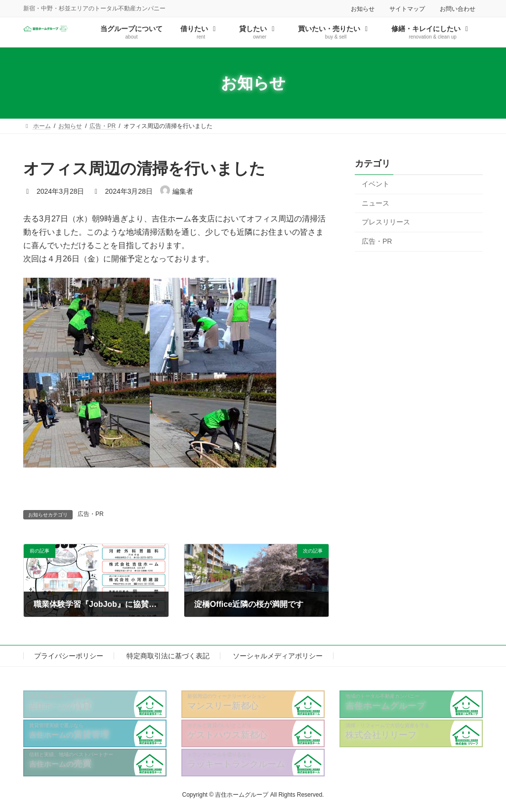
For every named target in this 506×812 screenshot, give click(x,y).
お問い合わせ (458, 9)
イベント (376, 184)
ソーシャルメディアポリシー (278, 656)
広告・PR (91, 514)
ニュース (376, 203)
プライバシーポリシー (69, 656)
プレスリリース (386, 222)
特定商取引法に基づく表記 (168, 656)
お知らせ (363, 9)
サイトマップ (407, 9)
